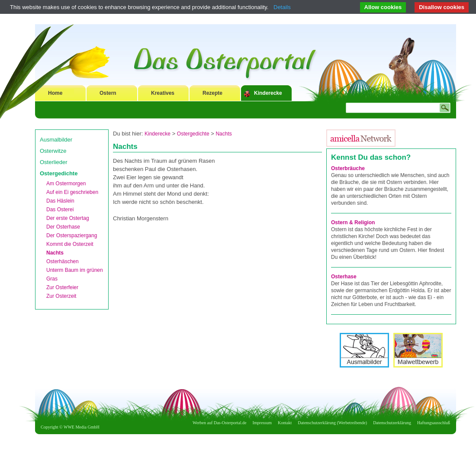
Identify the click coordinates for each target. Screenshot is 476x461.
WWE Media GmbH (82, 427)
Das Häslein (60, 201)
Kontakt (285, 423)
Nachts (55, 253)
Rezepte (212, 93)
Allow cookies (383, 7)
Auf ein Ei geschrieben (72, 192)
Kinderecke (268, 93)
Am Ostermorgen (66, 184)
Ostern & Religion (353, 222)
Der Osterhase (63, 227)
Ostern (108, 93)
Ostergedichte (59, 173)
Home (55, 93)
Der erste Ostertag (68, 218)
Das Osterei (60, 210)
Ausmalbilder (56, 140)
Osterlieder (54, 162)
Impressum (262, 423)
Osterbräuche (348, 168)
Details (282, 7)
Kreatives (163, 93)
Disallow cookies (442, 7)
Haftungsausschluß (434, 423)
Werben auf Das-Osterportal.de (219, 423)
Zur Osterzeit (61, 296)
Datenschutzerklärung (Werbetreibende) (332, 423)
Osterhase (344, 277)
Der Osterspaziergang (72, 235)
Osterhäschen (63, 261)
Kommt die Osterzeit (70, 244)
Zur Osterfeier (62, 287)
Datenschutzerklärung (392, 423)
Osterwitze (53, 151)
